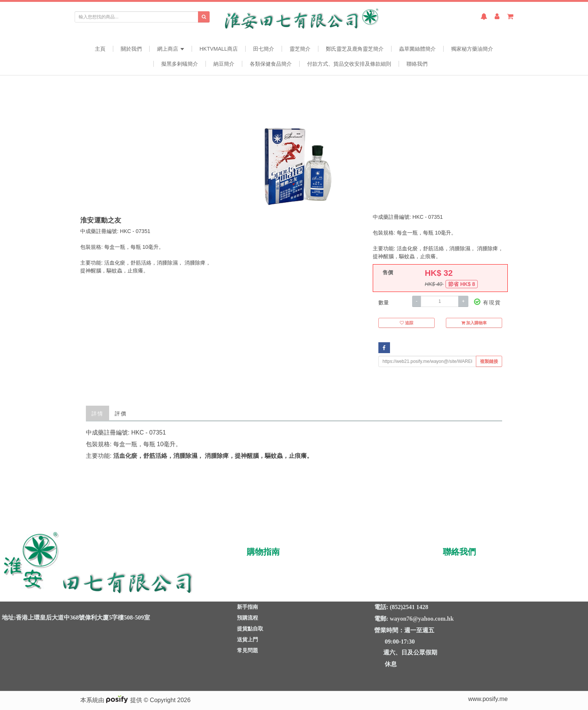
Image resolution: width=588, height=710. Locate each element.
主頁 (100, 49)
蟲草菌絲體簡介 (417, 49)
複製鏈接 (489, 361)
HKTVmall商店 (219, 49)
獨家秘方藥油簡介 (472, 49)
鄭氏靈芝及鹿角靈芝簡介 (355, 49)
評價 (121, 413)
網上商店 (171, 49)
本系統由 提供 (112, 700)
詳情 (97, 413)
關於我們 (131, 49)
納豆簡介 (224, 64)
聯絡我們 (417, 64)
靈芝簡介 (300, 49)
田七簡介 (264, 49)
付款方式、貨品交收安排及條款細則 (349, 64)
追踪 (406, 323)
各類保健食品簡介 (271, 64)
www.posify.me (488, 699)
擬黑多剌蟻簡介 (180, 64)
